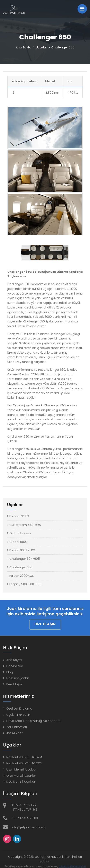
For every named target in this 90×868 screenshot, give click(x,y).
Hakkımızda (15, 666)
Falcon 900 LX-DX (22, 550)
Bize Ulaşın (45, 624)
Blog (10, 672)
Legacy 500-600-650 (25, 584)
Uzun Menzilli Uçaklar (21, 769)
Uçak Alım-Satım (19, 715)
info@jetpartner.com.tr (29, 827)
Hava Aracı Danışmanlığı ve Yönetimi (34, 721)
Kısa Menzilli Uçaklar (21, 781)
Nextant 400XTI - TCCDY (24, 763)
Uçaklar (41, 47)
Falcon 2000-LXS (22, 576)
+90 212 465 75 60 (25, 818)
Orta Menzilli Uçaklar (21, 776)
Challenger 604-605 (25, 559)
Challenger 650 (21, 567)
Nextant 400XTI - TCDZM (24, 757)
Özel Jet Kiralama (19, 708)
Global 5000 (19, 542)
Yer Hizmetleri (17, 727)
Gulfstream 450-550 (25, 525)
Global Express (20, 533)
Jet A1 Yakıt (15, 733)
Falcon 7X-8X (19, 516)
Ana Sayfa (24, 47)
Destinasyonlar (18, 678)
